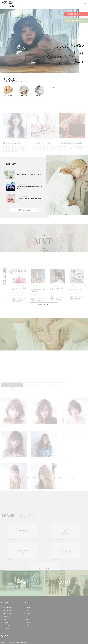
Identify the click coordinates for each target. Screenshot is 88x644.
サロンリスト (28, 615)
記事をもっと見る (25, 210)
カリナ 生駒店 (5, 624)
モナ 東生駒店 (5, 612)
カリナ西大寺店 (5, 618)
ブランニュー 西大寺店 (7, 609)
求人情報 (27, 621)
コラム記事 (27, 618)
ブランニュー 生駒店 (7, 606)
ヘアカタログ (28, 609)
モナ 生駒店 (4, 615)
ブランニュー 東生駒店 (7, 603)
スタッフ (27, 612)
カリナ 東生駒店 (6, 621)
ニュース (27, 606)
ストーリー (27, 603)
